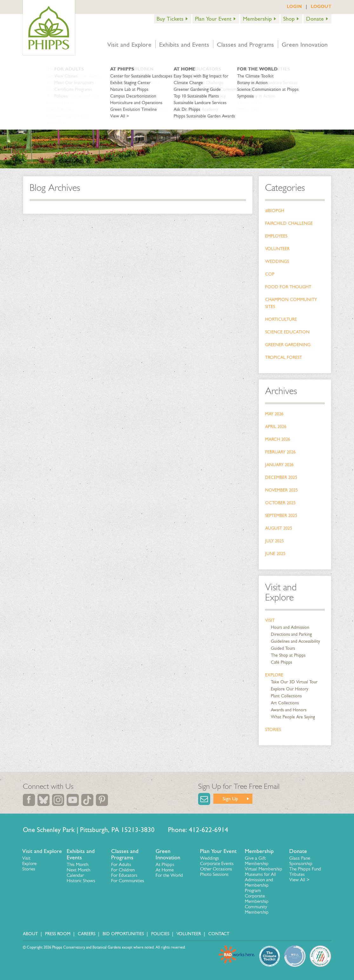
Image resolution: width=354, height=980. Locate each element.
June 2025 (275, 554)
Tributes (297, 874)
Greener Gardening (288, 345)
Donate (315, 19)
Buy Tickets (170, 19)
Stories (273, 730)
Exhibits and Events (184, 44)
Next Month (78, 870)
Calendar (75, 875)
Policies (160, 934)
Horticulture (281, 319)
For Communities (128, 881)
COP (270, 274)
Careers (87, 934)
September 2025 (281, 516)
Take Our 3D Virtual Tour (294, 682)
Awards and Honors (289, 710)
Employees (276, 236)
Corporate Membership (257, 899)
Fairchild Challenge (289, 223)
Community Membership (257, 909)
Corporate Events (217, 863)
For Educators (124, 875)
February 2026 (280, 452)
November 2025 (281, 490)
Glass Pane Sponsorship (301, 861)
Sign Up (230, 799)
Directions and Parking (291, 634)
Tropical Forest (284, 357)
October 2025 (280, 503)
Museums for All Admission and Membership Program (260, 882)
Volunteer (277, 249)
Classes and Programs (245, 44)
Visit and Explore (129, 44)
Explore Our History (290, 689)
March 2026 (278, 439)
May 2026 (274, 414)
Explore (274, 675)
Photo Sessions (214, 874)
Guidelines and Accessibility (295, 641)
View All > (299, 880)
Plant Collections (286, 696)
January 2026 (279, 465)
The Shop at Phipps (288, 655)
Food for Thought (288, 287)
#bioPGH (275, 211)
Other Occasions (216, 869)
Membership (257, 19)
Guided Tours (283, 648)
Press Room (58, 934)
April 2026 (276, 427)
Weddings (277, 262)
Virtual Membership (264, 869)
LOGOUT (321, 6)
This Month (77, 864)
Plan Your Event (213, 19)
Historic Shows (81, 881)
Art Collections (285, 703)
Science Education (287, 332)
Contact (219, 934)
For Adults (121, 864)
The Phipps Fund (305, 869)
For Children (123, 870)
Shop (289, 19)
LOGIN (294, 6)
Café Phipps (281, 662)
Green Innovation (305, 44)
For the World (169, 875)
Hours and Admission (290, 627)
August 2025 (279, 528)
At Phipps (165, 864)
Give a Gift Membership (257, 861)
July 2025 (274, 541)
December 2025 (281, 477)
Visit (270, 620)
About (30, 934)
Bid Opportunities (123, 934)
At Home (165, 870)
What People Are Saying (293, 717)
